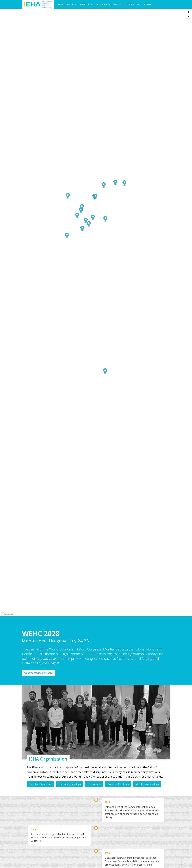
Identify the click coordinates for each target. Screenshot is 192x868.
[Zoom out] (188, 16)
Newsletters (94, 784)
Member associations (147, 784)
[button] (104, 185)
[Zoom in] (188, 12)
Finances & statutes (118, 784)
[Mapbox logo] (7, 614)
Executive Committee (40, 784)
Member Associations (109, 4)
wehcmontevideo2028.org (38, 673)
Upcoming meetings (70, 784)
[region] (96, 312)
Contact (149, 4)
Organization (65, 4)
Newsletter (133, 4)
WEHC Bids (86, 4)
